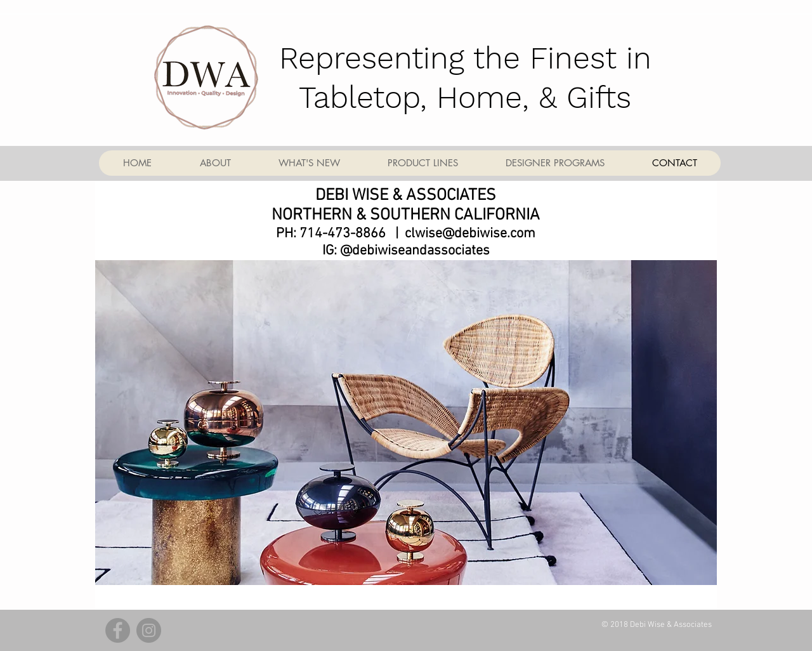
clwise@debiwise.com (470, 234)
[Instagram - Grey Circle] (149, 630)
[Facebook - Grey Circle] (118, 630)
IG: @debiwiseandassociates (406, 251)
